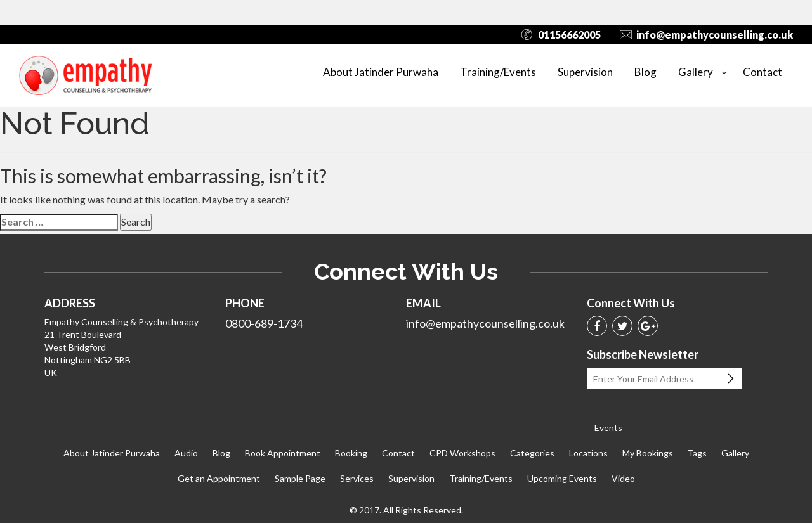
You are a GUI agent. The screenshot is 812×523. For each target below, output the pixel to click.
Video (623, 478)
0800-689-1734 (264, 323)
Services (357, 478)
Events (608, 428)
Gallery (696, 72)
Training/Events (498, 72)
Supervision (585, 72)
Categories (532, 453)
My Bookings (648, 453)
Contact (763, 72)
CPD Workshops (462, 453)
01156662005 (569, 35)
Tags (697, 453)
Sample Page (300, 478)
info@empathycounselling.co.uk (715, 35)
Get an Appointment (219, 478)
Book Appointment (283, 453)
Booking (351, 453)
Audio (186, 453)
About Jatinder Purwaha (381, 72)
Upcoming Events (562, 478)
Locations (588, 453)
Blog (645, 72)
